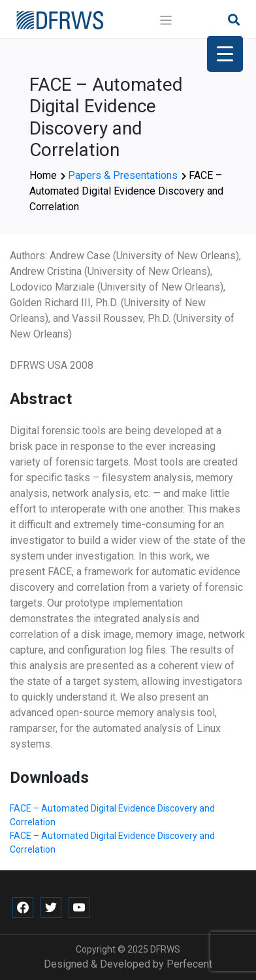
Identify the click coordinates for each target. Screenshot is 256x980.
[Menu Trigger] (225, 54)
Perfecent (189, 964)
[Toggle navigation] (166, 21)
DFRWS (165, 949)
